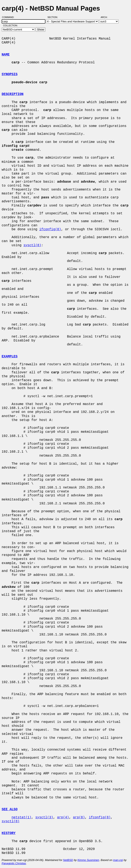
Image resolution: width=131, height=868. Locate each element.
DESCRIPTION (13, 94)
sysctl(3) (44, 817)
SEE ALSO (10, 809)
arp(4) (63, 817)
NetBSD (68, 860)
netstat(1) (21, 817)
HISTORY (9, 833)
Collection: (10, 25)
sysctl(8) (32, 245)
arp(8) (79, 817)
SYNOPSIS (10, 74)
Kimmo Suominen (88, 860)
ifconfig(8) (50, 229)
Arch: (106, 17)
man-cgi (118, 860)
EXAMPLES (10, 357)
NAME (6, 55)
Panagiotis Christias (14, 863)
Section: (54, 17)
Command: (9, 17)
